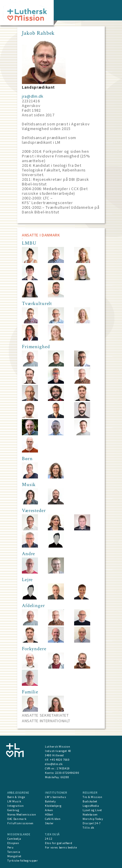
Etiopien (13, 843)
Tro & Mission (92, 797)
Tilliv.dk (88, 828)
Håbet (49, 814)
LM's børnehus (55, 797)
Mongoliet (14, 856)
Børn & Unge (16, 797)
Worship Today (93, 819)
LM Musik (14, 801)
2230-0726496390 (67, 773)
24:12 (49, 839)
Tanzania (14, 852)
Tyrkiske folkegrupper (23, 861)
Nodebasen (90, 814)
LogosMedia (91, 806)
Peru (11, 847)
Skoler (49, 823)
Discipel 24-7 (92, 823)
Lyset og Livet (92, 810)
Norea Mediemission (22, 814)
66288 (65, 777)
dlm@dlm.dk (54, 764)
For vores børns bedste (61, 847)
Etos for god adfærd (59, 843)
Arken (49, 810)
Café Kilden (53, 819)
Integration (15, 806)
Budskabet (90, 801)
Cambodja (14, 839)
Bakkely (50, 801)
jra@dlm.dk (33, 96)
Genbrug (13, 810)
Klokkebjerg (53, 806)
